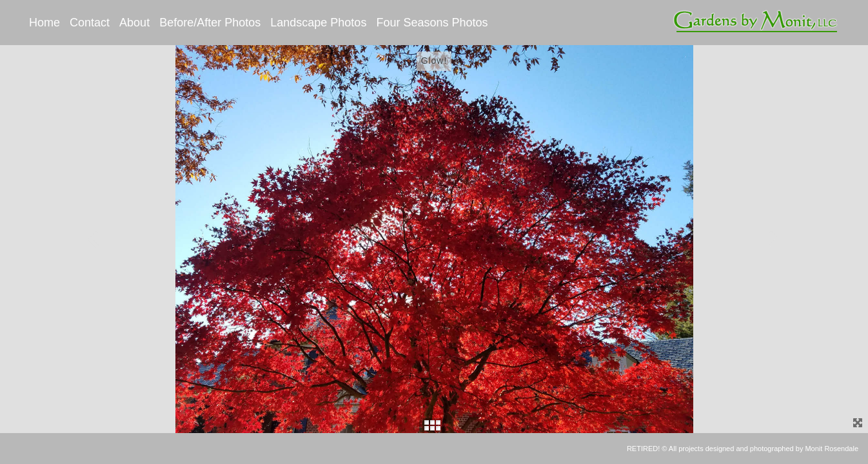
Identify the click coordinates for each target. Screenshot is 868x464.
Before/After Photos (210, 23)
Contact (90, 23)
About (134, 23)
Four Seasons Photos (432, 23)
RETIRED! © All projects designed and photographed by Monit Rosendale (743, 449)
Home (44, 23)
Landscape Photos (318, 23)
